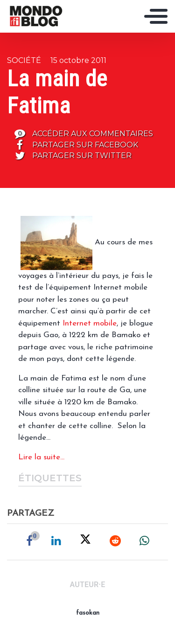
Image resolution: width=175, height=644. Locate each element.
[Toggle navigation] (156, 16)
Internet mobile (90, 323)
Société (24, 60)
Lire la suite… (41, 457)
